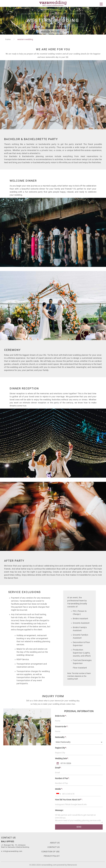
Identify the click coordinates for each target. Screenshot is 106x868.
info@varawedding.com (13, 851)
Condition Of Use (50, 852)
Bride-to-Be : (61, 716)
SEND (79, 827)
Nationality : (61, 737)
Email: (58, 768)
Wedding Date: (62, 758)
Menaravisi (72, 865)
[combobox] (58, 794)
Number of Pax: (62, 778)
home (8, 39)
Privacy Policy (52, 856)
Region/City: (61, 748)
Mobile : (59, 789)
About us (55, 843)
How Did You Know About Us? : (69, 800)
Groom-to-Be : (61, 727)
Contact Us (53, 847)
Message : (59, 810)
